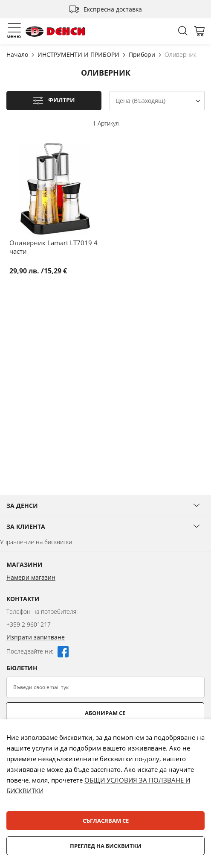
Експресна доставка (113, 9)
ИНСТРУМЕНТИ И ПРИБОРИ (79, 54)
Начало (18, 54)
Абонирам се (105, 713)
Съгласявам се (106, 821)
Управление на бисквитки (36, 542)
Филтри (62, 100)
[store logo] (55, 31)
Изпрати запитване (36, 637)
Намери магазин (31, 577)
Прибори (143, 54)
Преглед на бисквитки (106, 846)
